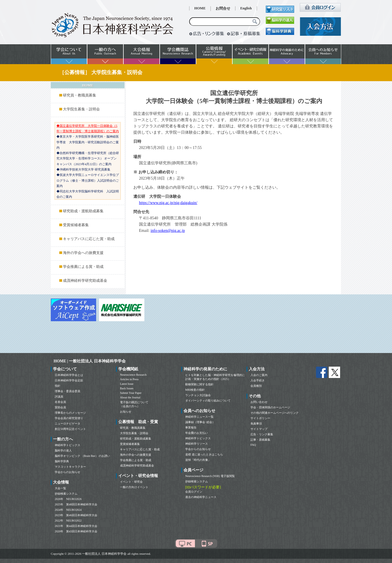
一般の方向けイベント (134, 487)
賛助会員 (60, 407)
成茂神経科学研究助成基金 (85, 281)
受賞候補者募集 (76, 225)
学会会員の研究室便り (69, 418)
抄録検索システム (66, 494)
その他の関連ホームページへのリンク (275, 413)
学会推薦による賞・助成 (83, 267)
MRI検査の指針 (195, 390)
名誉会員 (60, 402)
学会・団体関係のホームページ (270, 407)
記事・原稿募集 (260, 440)
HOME (200, 8)
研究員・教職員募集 (80, 95)
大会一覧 (60, 488)
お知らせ (126, 412)
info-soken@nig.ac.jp (168, 231)
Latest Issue (127, 384)
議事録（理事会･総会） (200, 422)
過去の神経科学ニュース (201, 497)
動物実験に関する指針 (199, 384)
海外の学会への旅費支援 (83, 253)
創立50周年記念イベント (70, 429)
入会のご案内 (259, 375)
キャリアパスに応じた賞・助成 (89, 239)
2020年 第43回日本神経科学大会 (76, 531)
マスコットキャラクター (70, 467)
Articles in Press (129, 379)
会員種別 (256, 386)
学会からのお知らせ (68, 472)
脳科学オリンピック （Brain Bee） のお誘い (82, 456)
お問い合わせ (259, 402)
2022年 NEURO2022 (68, 521)
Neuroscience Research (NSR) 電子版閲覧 (210, 476)
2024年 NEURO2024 (68, 510)
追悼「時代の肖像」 (198, 460)
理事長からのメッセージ (70, 413)
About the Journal (130, 397)
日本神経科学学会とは (69, 375)
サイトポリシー (260, 418)
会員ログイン (194, 492)
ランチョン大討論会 (198, 395)
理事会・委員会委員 (68, 391)
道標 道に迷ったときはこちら (204, 454)
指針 (58, 386)
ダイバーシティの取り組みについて (208, 401)
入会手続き (258, 380)
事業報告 (191, 427)
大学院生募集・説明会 (81, 109)
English (246, 8)
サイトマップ (259, 429)
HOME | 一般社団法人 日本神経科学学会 (90, 361)
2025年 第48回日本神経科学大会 (76, 504)
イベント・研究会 (131, 482)
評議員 (59, 397)
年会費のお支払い (197, 433)
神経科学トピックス (68, 445)
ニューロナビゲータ (68, 424)
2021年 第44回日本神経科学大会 (76, 526)
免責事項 (256, 424)
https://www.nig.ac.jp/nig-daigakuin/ (168, 203)
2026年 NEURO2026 (68, 499)
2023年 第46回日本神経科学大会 (76, 515)
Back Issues (127, 388)
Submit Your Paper (131, 393)
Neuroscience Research (133, 375)
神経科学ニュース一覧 (199, 417)
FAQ (253, 445)
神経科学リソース (197, 444)
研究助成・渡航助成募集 (83, 211)
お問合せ (223, 9)
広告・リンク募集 (262, 434)
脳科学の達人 (63, 450)
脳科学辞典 (62, 461)
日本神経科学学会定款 (69, 380)
